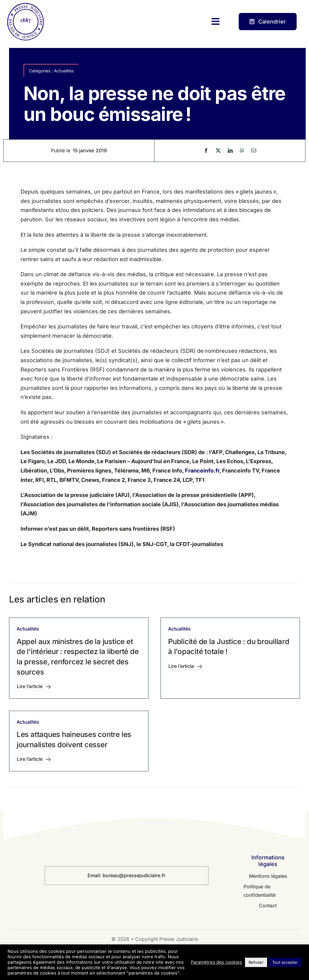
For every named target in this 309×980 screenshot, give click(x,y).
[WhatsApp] (242, 151)
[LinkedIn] (230, 151)
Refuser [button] (256, 962)
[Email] (254, 151)
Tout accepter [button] (285, 962)
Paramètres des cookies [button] (216, 962)
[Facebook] (206, 151)
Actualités (64, 71)
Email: (95, 875)
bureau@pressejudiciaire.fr (134, 875)
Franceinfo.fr (202, 471)
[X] (218, 151)
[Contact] (268, 22)
